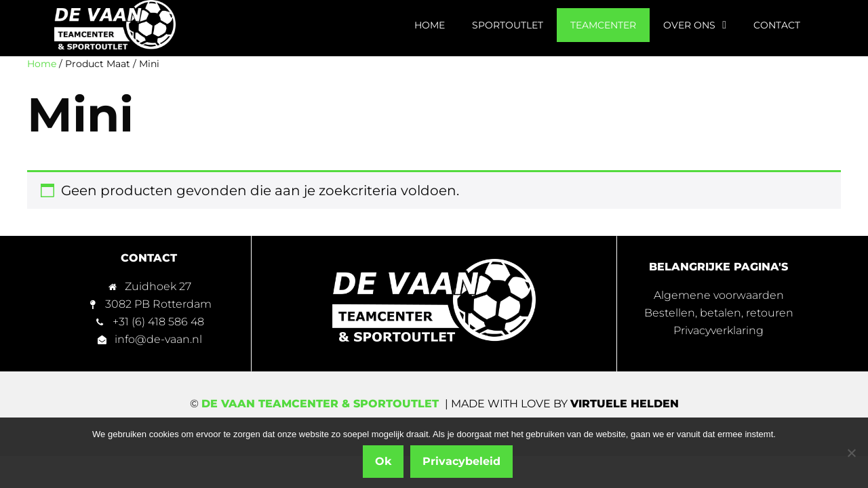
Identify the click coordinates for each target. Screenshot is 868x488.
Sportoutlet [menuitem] (508, 25)
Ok (383, 461)
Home (42, 64)
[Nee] (851, 453)
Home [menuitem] (430, 25)
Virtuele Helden (625, 404)
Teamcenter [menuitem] (603, 25)
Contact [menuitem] (777, 25)
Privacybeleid (461, 461)
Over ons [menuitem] (695, 25)
